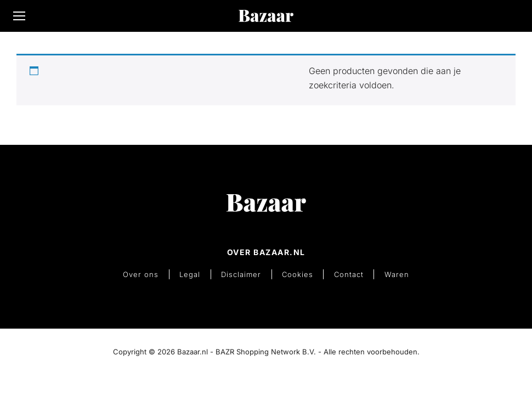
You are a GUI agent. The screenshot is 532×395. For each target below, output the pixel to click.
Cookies (296, 273)
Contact (345, 273)
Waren (390, 273)
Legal (194, 273)
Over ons (148, 273)
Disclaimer (243, 273)
